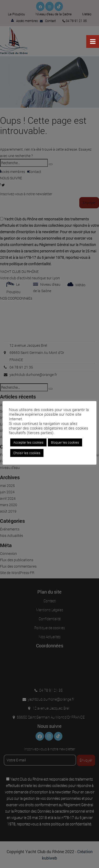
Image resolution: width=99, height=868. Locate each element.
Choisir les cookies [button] (27, 453)
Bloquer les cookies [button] (65, 442)
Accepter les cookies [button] (28, 442)
